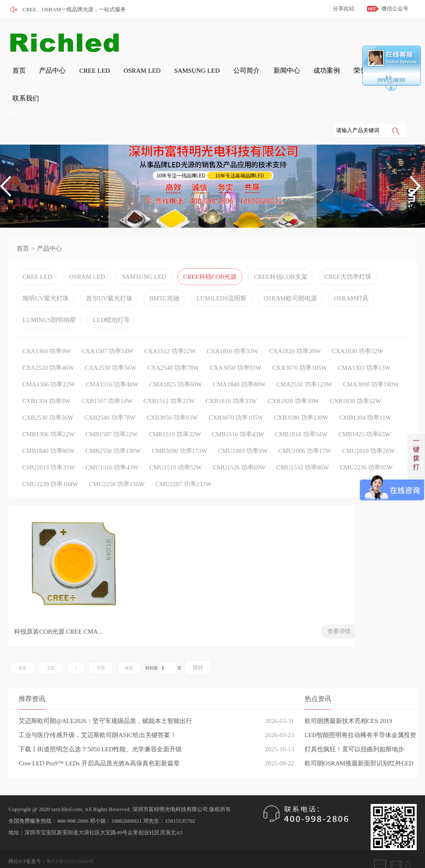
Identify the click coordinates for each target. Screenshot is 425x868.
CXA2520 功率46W (48, 350)
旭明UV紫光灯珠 (46, 280)
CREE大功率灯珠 (348, 259)
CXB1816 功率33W (231, 383)
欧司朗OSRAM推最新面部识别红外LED (359, 747)
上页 (51, 652)
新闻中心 (237, 75)
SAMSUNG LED (161, 75)
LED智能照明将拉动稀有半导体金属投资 (360, 719)
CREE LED (74, 75)
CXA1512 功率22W (170, 333)
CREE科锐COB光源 (210, 259)
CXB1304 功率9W (46, 383)
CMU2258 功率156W (117, 466)
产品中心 (38, 75)
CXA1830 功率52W (358, 333)
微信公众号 (395, 9)
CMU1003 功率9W (243, 433)
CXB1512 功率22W (169, 383)
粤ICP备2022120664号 (70, 845)
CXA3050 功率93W (236, 350)
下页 (101, 652)
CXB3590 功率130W (301, 400)
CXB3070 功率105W (236, 400)
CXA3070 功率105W (300, 350)
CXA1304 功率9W (46, 333)
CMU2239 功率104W (50, 466)
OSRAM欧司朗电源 (290, 280)
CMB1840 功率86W (48, 433)
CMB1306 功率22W (48, 416)
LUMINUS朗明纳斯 (49, 302)
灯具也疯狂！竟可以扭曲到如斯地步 (354, 733)
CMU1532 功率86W (303, 450)
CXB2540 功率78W (110, 400)
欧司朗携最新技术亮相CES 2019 (348, 705)
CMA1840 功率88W (239, 366)
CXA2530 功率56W (111, 350)
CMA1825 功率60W (176, 366)
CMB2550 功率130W (113, 433)
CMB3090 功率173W (180, 433)
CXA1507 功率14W (108, 333)
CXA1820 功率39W (295, 333)
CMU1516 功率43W (112, 450)
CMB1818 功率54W (301, 416)
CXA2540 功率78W (173, 350)
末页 (129, 652)
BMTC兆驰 (165, 280)
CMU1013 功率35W (48, 450)
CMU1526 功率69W (239, 450)
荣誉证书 (303, 75)
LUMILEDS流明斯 (221, 280)
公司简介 (203, 75)
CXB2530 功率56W (48, 400)
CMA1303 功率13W (364, 350)
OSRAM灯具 (351, 280)
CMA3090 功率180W (371, 366)
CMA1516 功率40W (112, 366)
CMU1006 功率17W (305, 433)
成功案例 (270, 75)
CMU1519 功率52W (176, 450)
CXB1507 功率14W (107, 383)
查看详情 (122, 615)
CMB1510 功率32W (175, 416)
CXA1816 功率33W (233, 333)
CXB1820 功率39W (293, 383)
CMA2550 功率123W (304, 366)
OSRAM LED (114, 75)
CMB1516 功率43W (238, 416)
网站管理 (18, 857)
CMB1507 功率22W (112, 416)
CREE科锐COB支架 (280, 259)
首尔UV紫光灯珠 (109, 280)
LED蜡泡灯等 (111, 302)
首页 (11, 75)
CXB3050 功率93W (172, 400)
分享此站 (344, 9)
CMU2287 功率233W (184, 466)
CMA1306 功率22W (48, 366)
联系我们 (336, 75)
